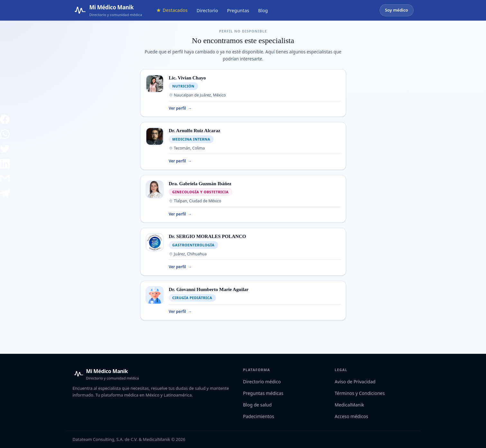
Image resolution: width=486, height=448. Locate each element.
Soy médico (397, 10)
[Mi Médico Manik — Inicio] (106, 374)
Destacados (172, 10)
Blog (263, 10)
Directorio (207, 10)
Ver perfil (180, 108)
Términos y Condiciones (360, 393)
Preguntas (238, 10)
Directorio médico (262, 382)
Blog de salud (257, 405)
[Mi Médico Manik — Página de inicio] (107, 10)
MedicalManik (349, 405)
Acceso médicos (352, 416)
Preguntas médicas (263, 393)
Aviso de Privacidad (355, 382)
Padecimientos (259, 416)
